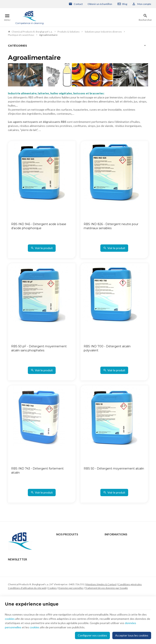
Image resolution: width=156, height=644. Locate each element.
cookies (10, 619)
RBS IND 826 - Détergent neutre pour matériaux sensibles (111, 226)
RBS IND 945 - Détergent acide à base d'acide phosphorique (39, 226)
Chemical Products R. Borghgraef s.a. (30, 32)
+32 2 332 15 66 (25, 569)
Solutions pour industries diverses (103, 32)
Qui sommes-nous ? (67, 558)
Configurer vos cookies (92, 635)
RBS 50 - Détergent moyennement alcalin (114, 469)
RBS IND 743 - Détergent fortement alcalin (37, 471)
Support (60, 552)
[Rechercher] (145, 17)
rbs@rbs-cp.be (24, 575)
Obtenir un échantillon (100, 4)
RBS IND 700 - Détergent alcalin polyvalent (107, 348)
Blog (125, 4)
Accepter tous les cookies (132, 635)
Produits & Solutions (69, 32)
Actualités (62, 547)
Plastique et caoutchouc (21, 35)
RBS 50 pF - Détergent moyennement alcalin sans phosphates (39, 348)
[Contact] (76, 4)
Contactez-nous (114, 542)
